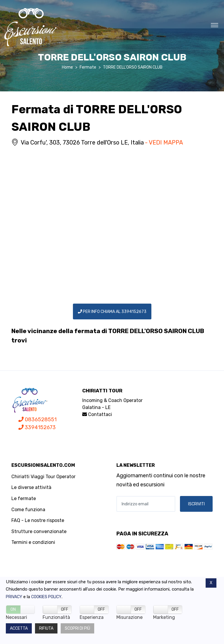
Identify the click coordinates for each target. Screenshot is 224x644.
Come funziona (28, 510)
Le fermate (24, 498)
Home (67, 67)
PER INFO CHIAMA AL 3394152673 (112, 312)
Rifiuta (46, 628)
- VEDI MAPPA (164, 142)
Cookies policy (46, 597)
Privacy (14, 597)
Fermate (88, 67)
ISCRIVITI (196, 504)
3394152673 (37, 427)
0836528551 (37, 420)
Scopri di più (77, 628)
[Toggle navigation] (215, 25)
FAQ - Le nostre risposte (38, 520)
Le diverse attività (31, 487)
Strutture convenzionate (39, 531)
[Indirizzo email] (146, 504)
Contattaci (97, 414)
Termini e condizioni (33, 542)
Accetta (19, 628)
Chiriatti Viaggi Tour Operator (43, 477)
